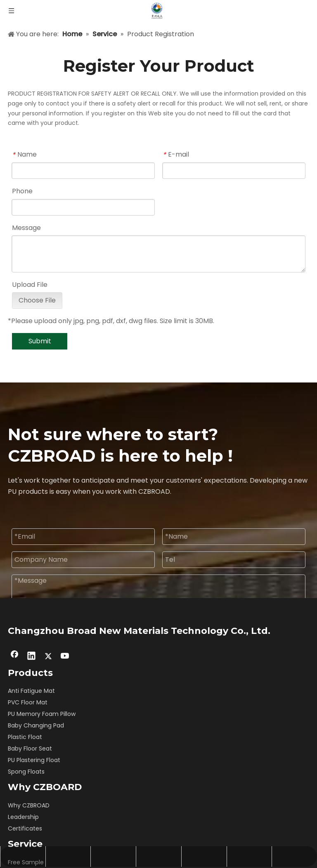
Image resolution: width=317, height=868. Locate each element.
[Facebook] (14, 657)
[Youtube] (65, 657)
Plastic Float (25, 737)
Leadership (23, 817)
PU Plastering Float (34, 760)
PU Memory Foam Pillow (42, 714)
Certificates (25, 828)
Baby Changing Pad (36, 725)
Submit (40, 341)
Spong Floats (26, 772)
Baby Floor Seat (30, 748)
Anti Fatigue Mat (31, 691)
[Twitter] (48, 657)
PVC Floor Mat (28, 702)
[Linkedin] (31, 657)
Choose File (37, 300)
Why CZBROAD (29, 805)
